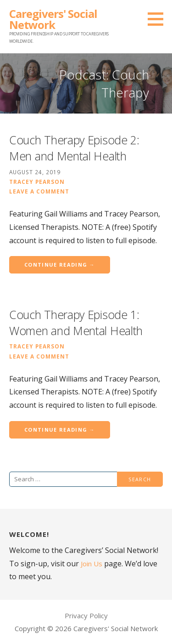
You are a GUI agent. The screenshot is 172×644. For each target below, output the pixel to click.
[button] (159, 19)
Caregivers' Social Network (53, 19)
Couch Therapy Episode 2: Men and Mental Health (74, 148)
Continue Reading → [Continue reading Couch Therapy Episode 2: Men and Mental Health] (60, 265)
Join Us (92, 564)
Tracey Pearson (37, 182)
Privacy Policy (86, 616)
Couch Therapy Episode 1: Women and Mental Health (76, 322)
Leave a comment (39, 191)
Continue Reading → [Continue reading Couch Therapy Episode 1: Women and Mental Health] (60, 430)
